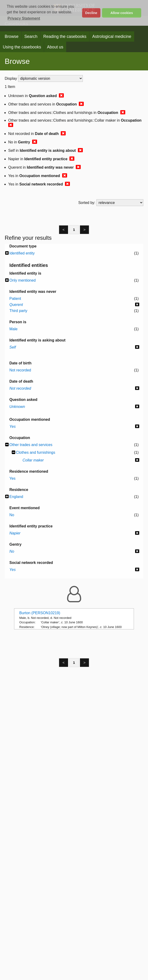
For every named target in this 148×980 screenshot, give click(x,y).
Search (31, 36)
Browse (12, 36)
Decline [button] (91, 13)
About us (55, 47)
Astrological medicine (112, 36)
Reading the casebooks (65, 36)
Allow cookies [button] (122, 13)
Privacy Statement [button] (24, 18)
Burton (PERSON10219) (40, 613)
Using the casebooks (22, 47)
